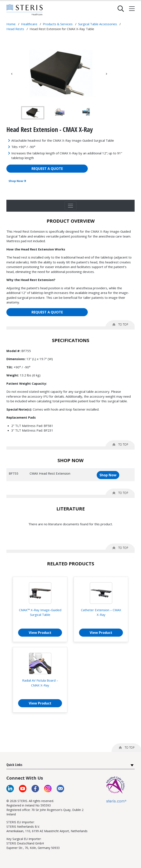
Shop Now (17, 181)
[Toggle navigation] (70, 206)
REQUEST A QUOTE (47, 169)
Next (106, 74)
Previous (12, 74)
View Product (40, 633)
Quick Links (14, 765)
